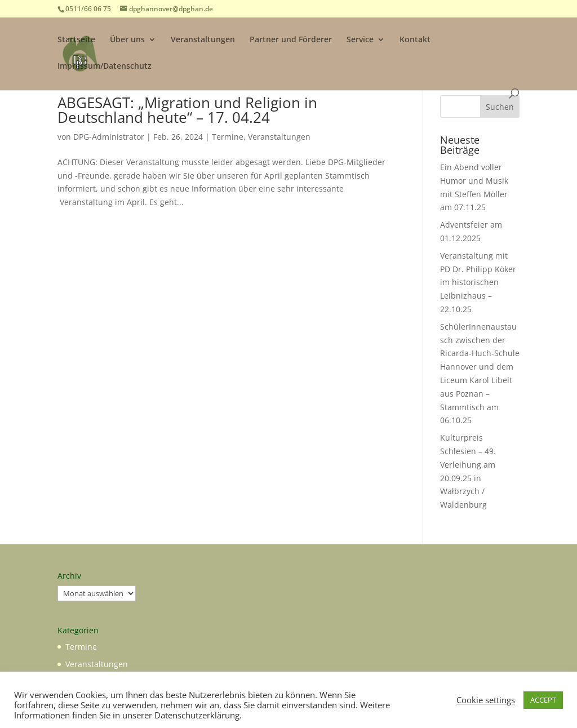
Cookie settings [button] (486, 700)
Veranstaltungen (203, 40)
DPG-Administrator (109, 137)
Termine (228, 137)
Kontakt (415, 40)
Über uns (127, 40)
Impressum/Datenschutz (105, 66)
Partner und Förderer (291, 40)
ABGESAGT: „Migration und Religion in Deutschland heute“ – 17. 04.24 (187, 110)
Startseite (76, 40)
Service (360, 40)
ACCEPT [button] (543, 700)
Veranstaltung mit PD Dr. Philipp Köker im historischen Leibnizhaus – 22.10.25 (478, 282)
